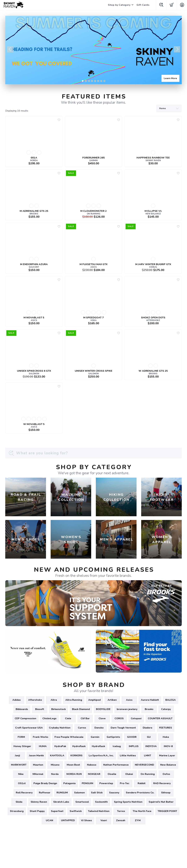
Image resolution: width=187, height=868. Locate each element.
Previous (10, 49)
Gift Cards (143, 5)
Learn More (170, 78)
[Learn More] (94, 50)
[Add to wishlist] (59, 120)
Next (177, 49)
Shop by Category (119, 5)
